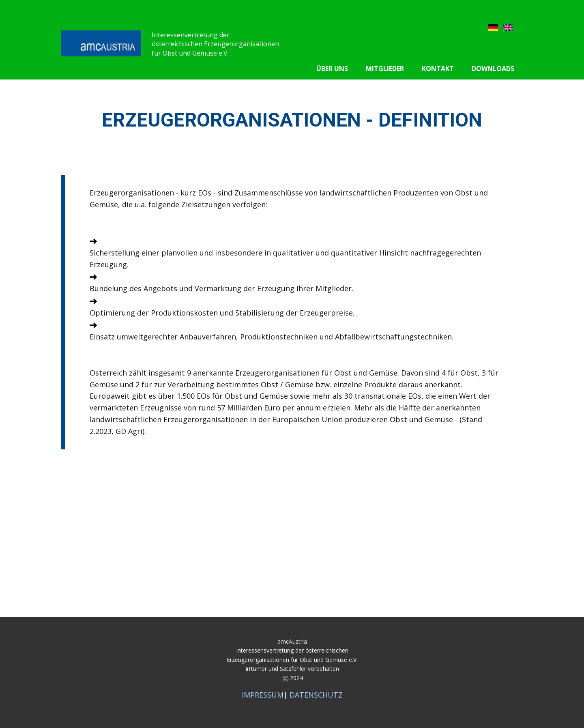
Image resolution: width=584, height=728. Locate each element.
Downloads (493, 69)
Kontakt (438, 69)
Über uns (332, 69)
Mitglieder (385, 69)
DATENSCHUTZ (316, 695)
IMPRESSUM (263, 695)
